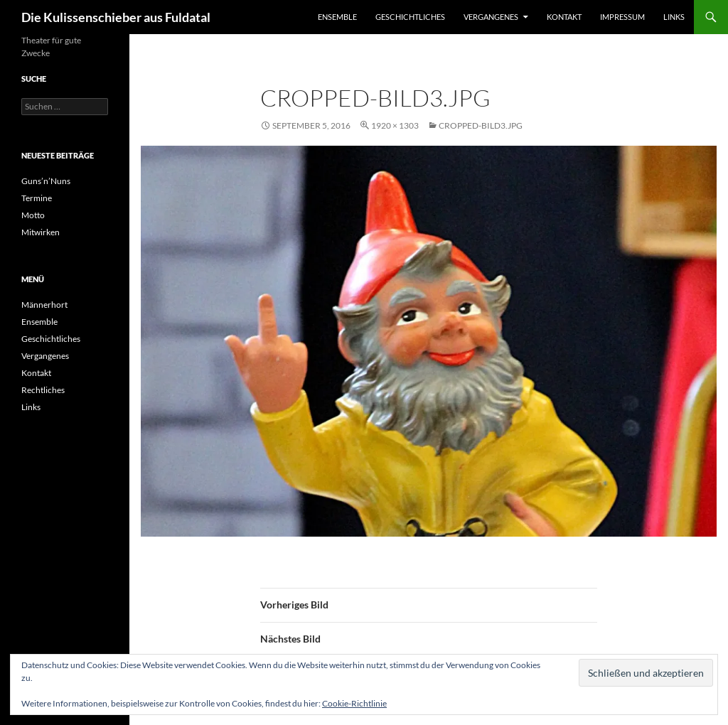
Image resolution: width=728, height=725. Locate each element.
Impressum (622, 17)
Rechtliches (43, 390)
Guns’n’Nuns (46, 181)
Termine (37, 198)
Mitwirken (41, 232)
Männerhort (44, 305)
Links (674, 17)
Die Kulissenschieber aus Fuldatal (116, 17)
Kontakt (564, 17)
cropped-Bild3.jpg (481, 125)
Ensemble (337, 17)
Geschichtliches (410, 17)
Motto (33, 215)
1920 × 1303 (395, 125)
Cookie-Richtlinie (354, 703)
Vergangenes (491, 17)
